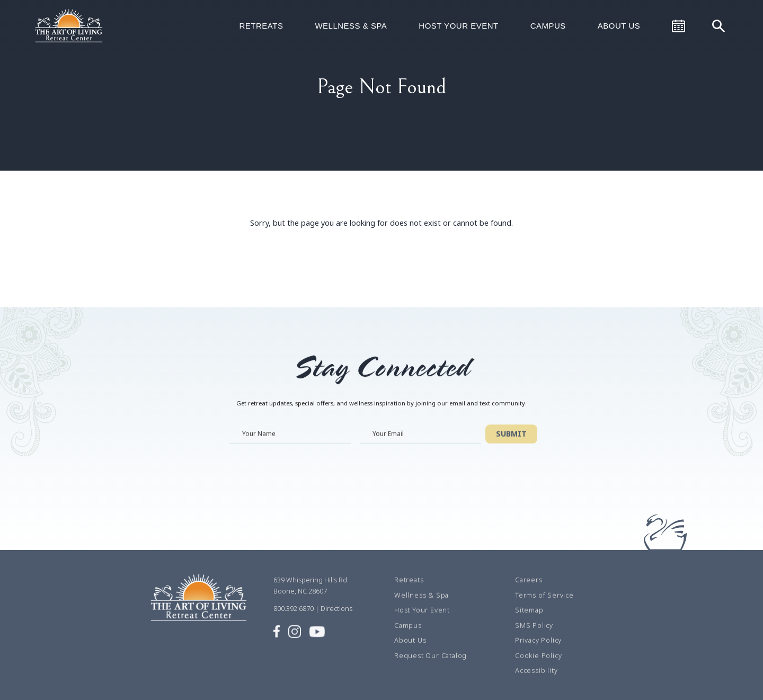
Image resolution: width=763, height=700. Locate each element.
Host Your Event (458, 26)
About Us (619, 26)
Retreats (261, 26)
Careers (529, 590)
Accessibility (536, 681)
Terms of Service (544, 605)
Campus (548, 26)
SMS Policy (534, 635)
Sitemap (529, 621)
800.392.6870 (294, 619)
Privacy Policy (538, 651)
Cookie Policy (538, 666)
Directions (336, 619)
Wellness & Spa (351, 26)
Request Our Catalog (431, 666)
